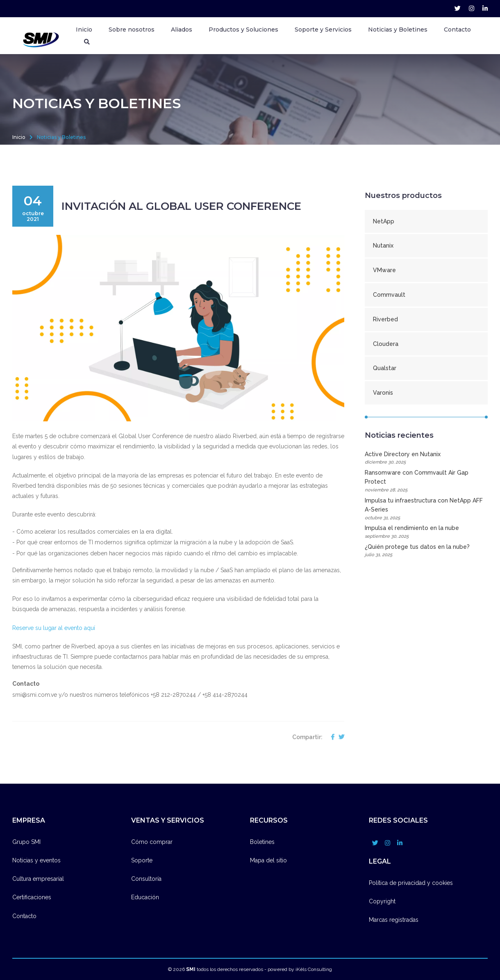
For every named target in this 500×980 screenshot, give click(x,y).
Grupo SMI (26, 842)
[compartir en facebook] (331, 747)
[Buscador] (87, 42)
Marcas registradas (394, 920)
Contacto (457, 30)
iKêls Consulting (314, 969)
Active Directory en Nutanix (426, 458)
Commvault (389, 295)
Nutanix (383, 246)
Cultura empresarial (38, 879)
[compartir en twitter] (339, 747)
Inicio (84, 30)
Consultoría (146, 879)
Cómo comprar (152, 842)
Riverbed (385, 319)
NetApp (384, 221)
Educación (145, 897)
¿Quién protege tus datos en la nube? (426, 551)
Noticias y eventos (36, 860)
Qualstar (385, 368)
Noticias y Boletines (398, 30)
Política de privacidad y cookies (411, 883)
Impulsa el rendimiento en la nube (426, 532)
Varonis (383, 393)
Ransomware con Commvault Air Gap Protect (426, 482)
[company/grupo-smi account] (485, 9)
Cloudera (386, 344)
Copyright (382, 901)
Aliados (182, 30)
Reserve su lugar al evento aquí (55, 628)
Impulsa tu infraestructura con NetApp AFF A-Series (426, 509)
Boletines (262, 842)
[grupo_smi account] (458, 9)
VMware (384, 270)
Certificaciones (32, 897)
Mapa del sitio (268, 860)
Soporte (142, 860)
